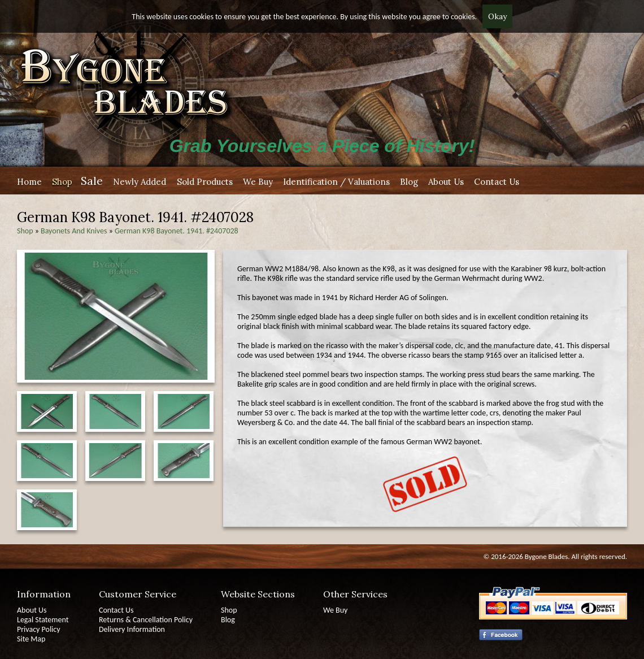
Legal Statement (43, 620)
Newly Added (140, 182)
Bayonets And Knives (74, 231)
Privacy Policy (39, 629)
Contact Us (497, 182)
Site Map (31, 639)
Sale (92, 181)
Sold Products (205, 182)
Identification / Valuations (336, 182)
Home (29, 182)
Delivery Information (132, 629)
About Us (446, 182)
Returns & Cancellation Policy (146, 620)
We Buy (258, 182)
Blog (409, 182)
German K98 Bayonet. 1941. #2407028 (177, 231)
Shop (62, 182)
